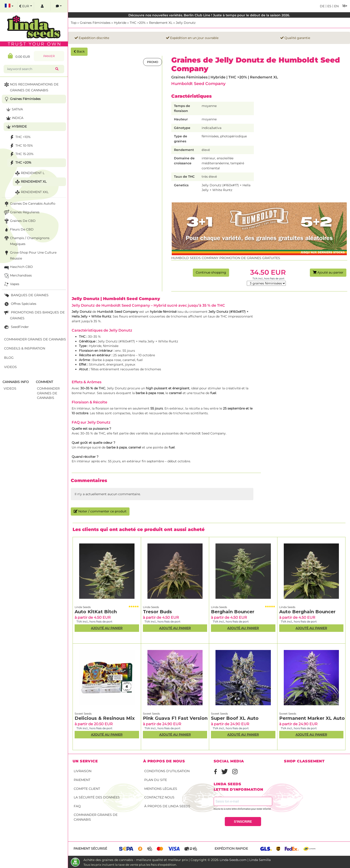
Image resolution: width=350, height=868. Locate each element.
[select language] (9, 6)
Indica (14, 118)
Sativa (14, 110)
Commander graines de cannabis (96, 817)
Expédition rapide (231, 849)
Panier (49, 56)
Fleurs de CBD (18, 230)
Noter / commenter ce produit (100, 511)
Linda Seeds (83, 607)
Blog (9, 358)
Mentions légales (161, 789)
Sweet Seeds (83, 714)
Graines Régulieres (21, 212)
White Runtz (101, 316)
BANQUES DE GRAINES (26, 295)
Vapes (11, 284)
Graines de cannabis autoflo (29, 204)
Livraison (83, 771)
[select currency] (26, 6)
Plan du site (156, 780)
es (329, 6)
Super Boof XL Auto (235, 718)
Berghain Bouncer (233, 612)
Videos (10, 367)
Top (74, 23)
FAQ (77, 806)
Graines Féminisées (95, 23)
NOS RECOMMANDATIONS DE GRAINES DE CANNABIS (31, 87)
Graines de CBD (19, 221)
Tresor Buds (157, 612)
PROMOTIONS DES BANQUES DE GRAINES (34, 315)
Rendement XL (161, 23)
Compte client (87, 789)
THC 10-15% (21, 146)
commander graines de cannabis (48, 393)
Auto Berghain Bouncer (307, 612)
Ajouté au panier (328, 272)
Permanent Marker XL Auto (312, 718)
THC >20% (138, 23)
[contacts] (59, 6)
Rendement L (29, 173)
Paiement (82, 780)
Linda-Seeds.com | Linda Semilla (245, 860)
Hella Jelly (80, 316)
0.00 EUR (19, 56)
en (336, 6)
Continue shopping (211, 272)
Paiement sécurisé (90, 849)
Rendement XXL (31, 192)
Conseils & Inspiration (25, 348)
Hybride (120, 23)
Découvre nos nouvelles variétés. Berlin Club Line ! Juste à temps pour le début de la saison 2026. (209, 15)
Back (79, 51)
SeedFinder (16, 327)
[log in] (42, 6)
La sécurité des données (97, 797)
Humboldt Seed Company (198, 84)
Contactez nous (159, 797)
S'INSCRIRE (243, 822)
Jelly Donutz (186, 23)
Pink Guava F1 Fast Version (175, 718)
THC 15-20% (21, 154)
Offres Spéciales (20, 304)
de (322, 6)
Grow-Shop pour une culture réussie (30, 255)
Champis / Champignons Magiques (26, 241)
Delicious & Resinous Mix (105, 718)
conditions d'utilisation (167, 771)
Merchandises (17, 276)
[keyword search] (30, 69)
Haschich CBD (18, 267)
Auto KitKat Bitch (96, 612)
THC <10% (20, 137)
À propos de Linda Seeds (167, 806)
